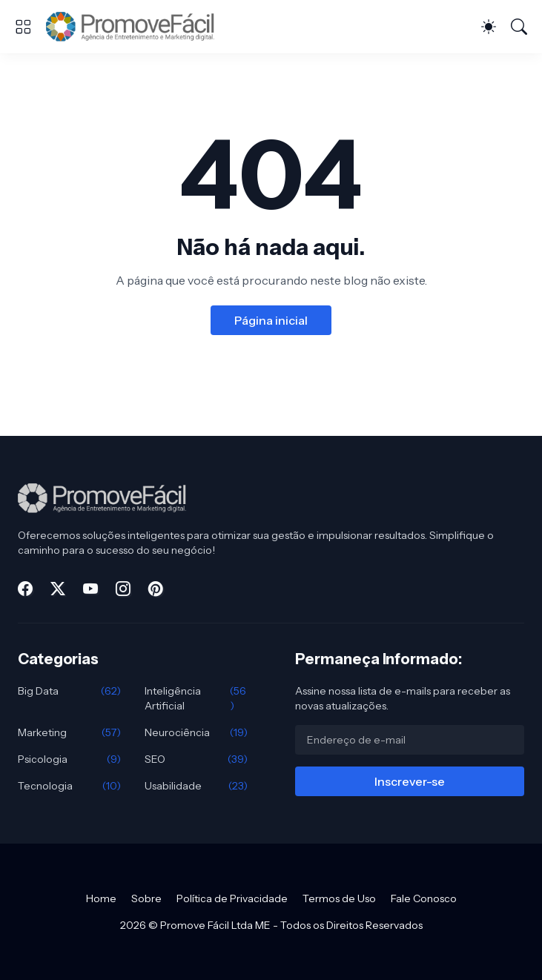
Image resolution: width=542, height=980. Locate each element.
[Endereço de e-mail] (410, 740)
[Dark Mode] (489, 27)
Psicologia (69, 759)
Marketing (69, 732)
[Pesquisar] (519, 27)
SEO (196, 759)
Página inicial (271, 320)
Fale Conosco (424, 898)
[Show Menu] (23, 27)
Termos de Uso (339, 898)
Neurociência (196, 732)
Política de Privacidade (232, 898)
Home (101, 898)
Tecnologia (69, 786)
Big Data (69, 691)
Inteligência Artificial (196, 698)
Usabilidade (196, 786)
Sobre (146, 898)
